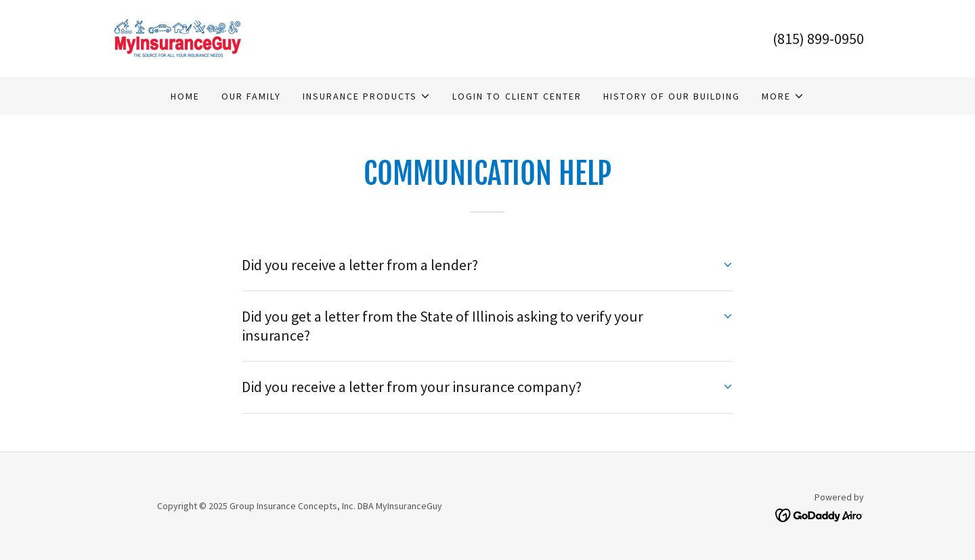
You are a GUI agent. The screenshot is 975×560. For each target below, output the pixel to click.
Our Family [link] (251, 96)
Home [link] (185, 96)
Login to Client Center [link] (517, 96)
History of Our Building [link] (672, 96)
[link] (177, 37)
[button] (367, 96)
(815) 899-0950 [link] (818, 39)
